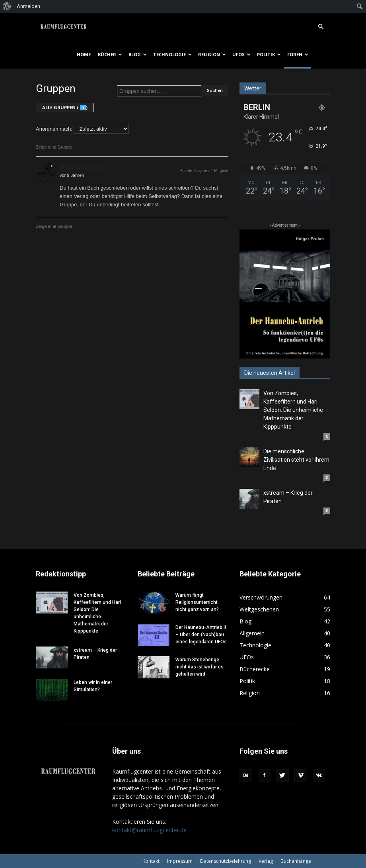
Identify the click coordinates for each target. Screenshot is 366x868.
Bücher (110, 54)
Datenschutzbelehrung (226, 861)
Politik (269, 54)
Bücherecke (255, 669)
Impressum (180, 861)
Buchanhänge (296, 861)
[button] (321, 22)
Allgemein (252, 633)
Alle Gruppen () (65, 107)
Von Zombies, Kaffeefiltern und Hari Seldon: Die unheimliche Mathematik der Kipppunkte (293, 410)
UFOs (241, 54)
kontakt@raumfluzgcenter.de (149, 830)
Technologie (172, 54)
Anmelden (28, 6)
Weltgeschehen (259, 609)
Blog (138, 54)
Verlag (266, 861)
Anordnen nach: (54, 129)
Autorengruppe (83, 167)
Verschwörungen (261, 597)
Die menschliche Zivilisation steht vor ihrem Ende (296, 460)
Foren (298, 54)
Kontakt (151, 861)
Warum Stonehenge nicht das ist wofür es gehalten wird (200, 667)
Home (84, 54)
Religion (212, 54)
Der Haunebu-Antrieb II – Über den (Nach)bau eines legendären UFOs (201, 635)
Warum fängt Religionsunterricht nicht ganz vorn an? (197, 602)
